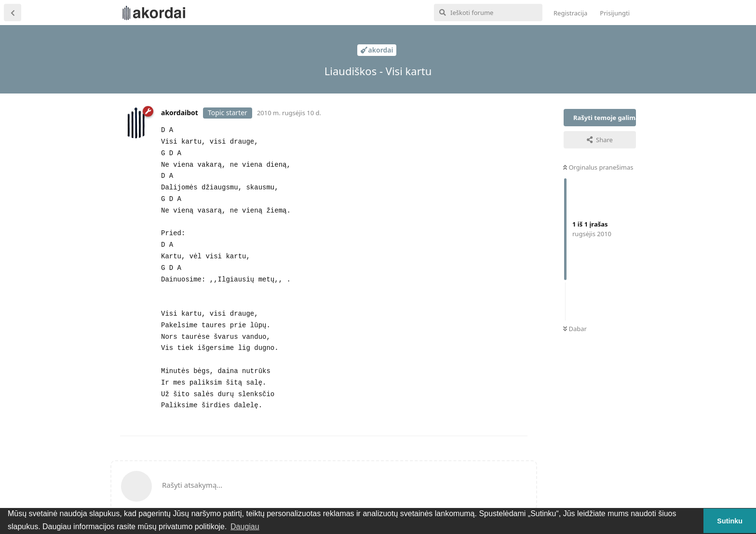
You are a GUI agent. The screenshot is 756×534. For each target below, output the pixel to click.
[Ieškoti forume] (488, 13)
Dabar (575, 329)
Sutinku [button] (730, 521)
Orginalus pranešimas (598, 167)
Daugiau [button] (245, 527)
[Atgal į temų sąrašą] (13, 13)
